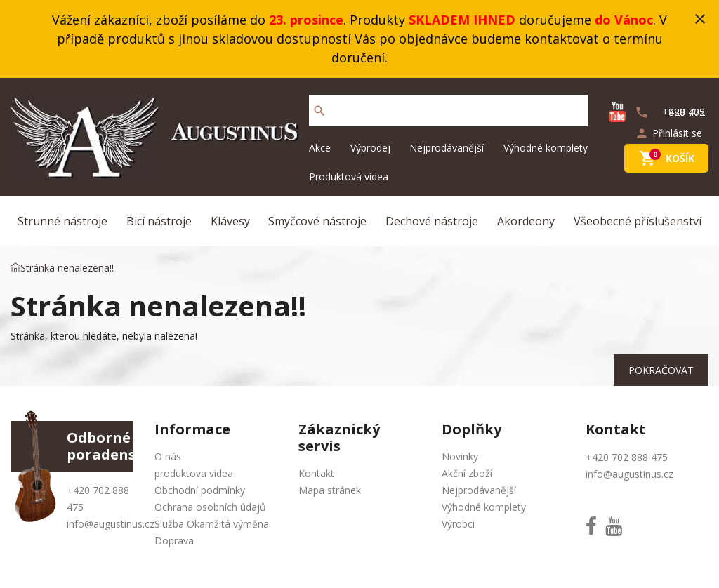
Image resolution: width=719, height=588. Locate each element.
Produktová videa (349, 176)
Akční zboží (467, 473)
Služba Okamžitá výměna (212, 524)
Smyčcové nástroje (317, 221)
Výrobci (458, 524)
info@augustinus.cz (111, 524)
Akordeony (526, 221)
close (700, 19)
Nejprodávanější (447, 148)
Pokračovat (661, 370)
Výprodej (370, 148)
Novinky (460, 456)
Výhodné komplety (546, 148)
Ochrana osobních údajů (210, 507)
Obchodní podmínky (200, 490)
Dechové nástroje (432, 221)
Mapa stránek (330, 490)
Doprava (174, 541)
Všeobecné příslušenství (638, 221)
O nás (168, 456)
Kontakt (316, 473)
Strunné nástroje (62, 221)
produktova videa (194, 473)
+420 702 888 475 (627, 457)
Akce (320, 148)
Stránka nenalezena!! (67, 268)
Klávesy (230, 221)
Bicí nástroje (159, 221)
